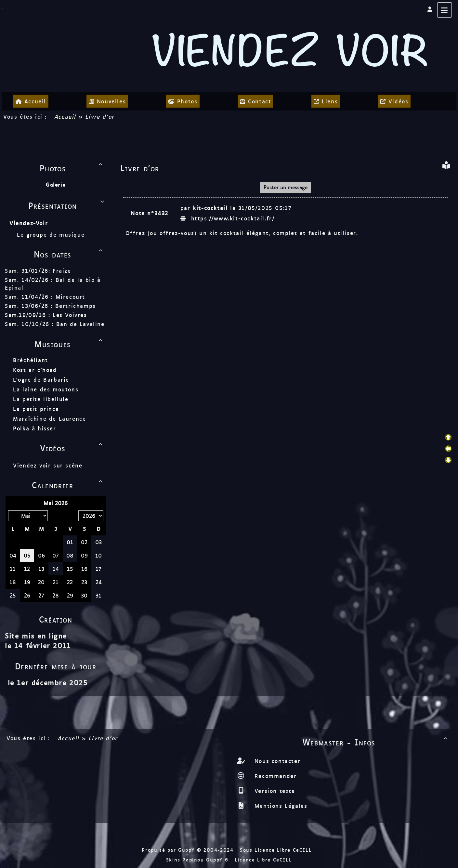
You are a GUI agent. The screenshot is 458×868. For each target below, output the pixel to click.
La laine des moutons (46, 389)
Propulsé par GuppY (169, 850)
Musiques (70, 344)
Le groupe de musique (52, 234)
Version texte (273, 791)
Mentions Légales (280, 806)
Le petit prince (36, 409)
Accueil (65, 116)
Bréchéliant (31, 360)
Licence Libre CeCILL (263, 859)
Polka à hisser (34, 428)
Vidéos (72, 448)
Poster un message (286, 187)
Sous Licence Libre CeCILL (277, 850)
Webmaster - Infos (376, 742)
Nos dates (69, 254)
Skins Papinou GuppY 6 (199, 859)
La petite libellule (41, 399)
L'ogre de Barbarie (41, 379)
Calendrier (68, 485)
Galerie (56, 184)
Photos (72, 168)
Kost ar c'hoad (35, 370)
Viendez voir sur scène (48, 465)
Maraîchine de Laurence (49, 418)
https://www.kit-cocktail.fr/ (229, 218)
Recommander (274, 776)
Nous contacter (276, 761)
